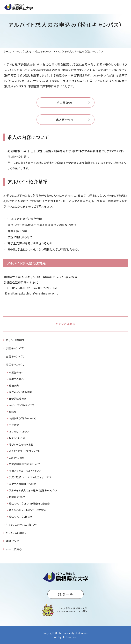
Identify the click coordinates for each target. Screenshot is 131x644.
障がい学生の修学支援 (21, 445)
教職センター (14, 541)
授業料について (17, 497)
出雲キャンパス (15, 356)
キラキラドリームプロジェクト (24, 451)
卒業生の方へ (16, 372)
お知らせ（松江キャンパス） (23, 418)
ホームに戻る (14, 549)
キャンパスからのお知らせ (21, 525)
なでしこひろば (17, 438)
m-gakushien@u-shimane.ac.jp (37, 293)
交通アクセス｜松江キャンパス (25, 471)
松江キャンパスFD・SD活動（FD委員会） (30, 503)
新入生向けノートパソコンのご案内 (28, 510)
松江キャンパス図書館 (21, 392)
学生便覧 (14, 425)
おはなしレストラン (19, 431)
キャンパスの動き (16, 533)
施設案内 (14, 385)
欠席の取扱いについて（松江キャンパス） (30, 477)
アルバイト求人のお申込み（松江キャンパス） (33, 490)
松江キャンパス (15, 364)
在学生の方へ (16, 379)
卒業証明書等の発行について (25, 464)
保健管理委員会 (18, 399)
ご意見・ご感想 (17, 458)
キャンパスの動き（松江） (22, 405)
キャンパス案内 (66, 324)
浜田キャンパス (15, 348)
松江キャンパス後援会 (21, 517)
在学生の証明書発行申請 (23, 484)
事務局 (13, 412)
